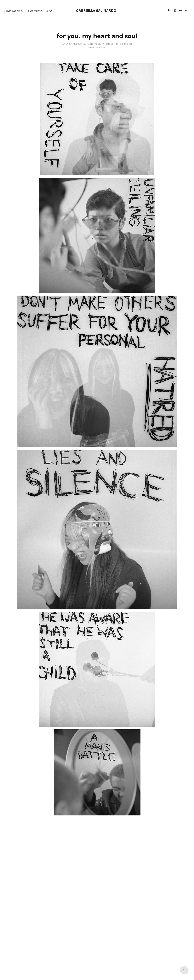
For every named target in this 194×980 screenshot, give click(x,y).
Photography (34, 10)
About (49, 10)
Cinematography (14, 10)
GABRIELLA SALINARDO (96, 10)
